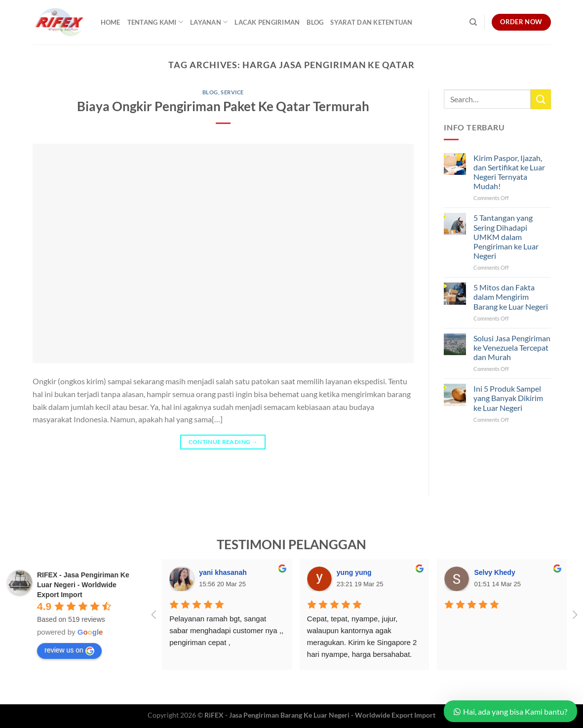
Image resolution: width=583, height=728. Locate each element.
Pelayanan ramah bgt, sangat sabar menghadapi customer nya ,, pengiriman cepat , (227, 630)
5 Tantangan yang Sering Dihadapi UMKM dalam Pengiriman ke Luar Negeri (506, 237)
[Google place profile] (83, 585)
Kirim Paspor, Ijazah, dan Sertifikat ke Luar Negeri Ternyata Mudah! (509, 172)
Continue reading (223, 442)
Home (111, 22)
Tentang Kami (155, 22)
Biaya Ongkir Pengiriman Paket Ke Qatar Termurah (223, 106)
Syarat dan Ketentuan (371, 22)
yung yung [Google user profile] (354, 572)
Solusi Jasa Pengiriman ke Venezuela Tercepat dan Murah (512, 347)
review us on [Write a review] (69, 650)
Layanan (209, 22)
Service (232, 92)
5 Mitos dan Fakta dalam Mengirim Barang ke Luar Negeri (511, 297)
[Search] (473, 22)
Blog (315, 22)
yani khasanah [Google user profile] (223, 572)
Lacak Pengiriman (267, 22)
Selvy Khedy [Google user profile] (494, 572)
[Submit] (541, 99)
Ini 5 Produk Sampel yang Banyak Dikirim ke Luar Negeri (508, 398)
